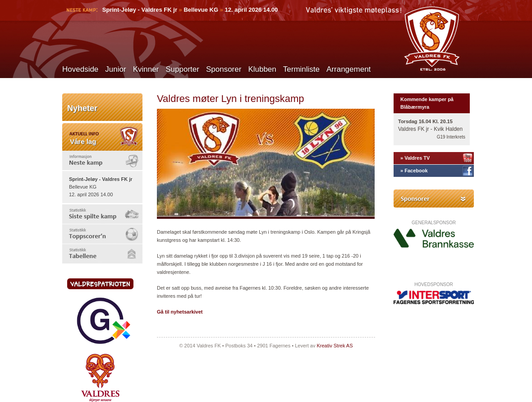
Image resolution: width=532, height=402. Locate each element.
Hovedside (80, 69)
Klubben (262, 69)
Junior (115, 69)
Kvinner (146, 69)
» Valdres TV (415, 158)
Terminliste (301, 69)
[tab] (102, 160)
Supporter (182, 69)
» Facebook (414, 171)
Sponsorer (224, 69)
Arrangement (349, 69)
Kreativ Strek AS (335, 346)
